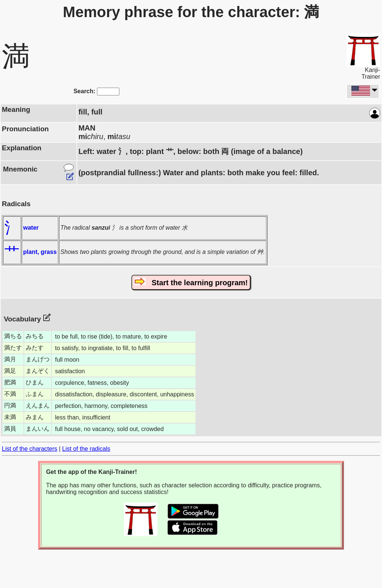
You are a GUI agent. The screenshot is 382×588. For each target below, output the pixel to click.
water (31, 228)
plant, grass (40, 252)
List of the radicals (86, 449)
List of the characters (30, 449)
